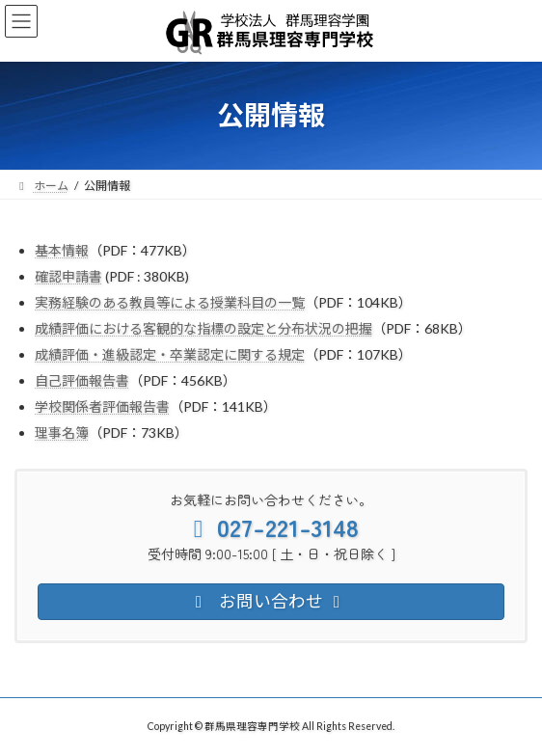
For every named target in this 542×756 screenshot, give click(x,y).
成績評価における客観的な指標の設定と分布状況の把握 (203, 328)
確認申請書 (68, 276)
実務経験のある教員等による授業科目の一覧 (170, 302)
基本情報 (62, 250)
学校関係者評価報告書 (102, 406)
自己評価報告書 (82, 380)
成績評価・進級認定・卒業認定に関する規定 (170, 354)
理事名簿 (62, 432)
